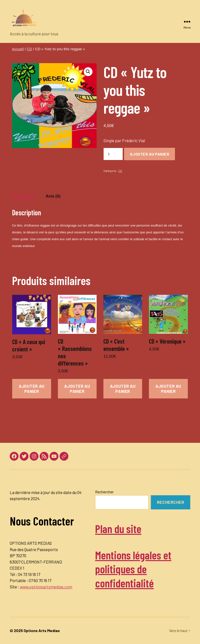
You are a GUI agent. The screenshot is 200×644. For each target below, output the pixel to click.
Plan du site (119, 528)
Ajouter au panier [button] (32, 389)
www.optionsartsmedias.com (46, 587)
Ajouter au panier (150, 154)
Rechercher (104, 492)
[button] (88, 72)
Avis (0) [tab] (53, 196)
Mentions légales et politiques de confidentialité (135, 569)
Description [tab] (23, 196)
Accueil (18, 49)
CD (30, 49)
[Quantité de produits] (113, 154)
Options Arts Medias (42, 630)
